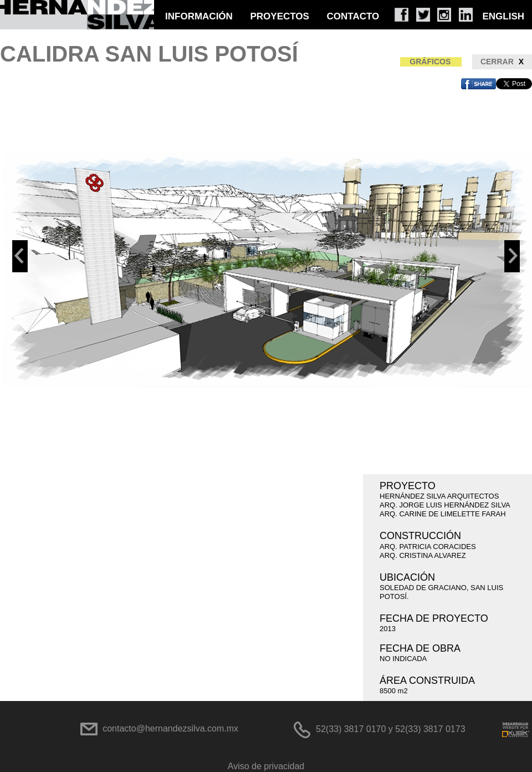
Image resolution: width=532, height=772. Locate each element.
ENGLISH (503, 16)
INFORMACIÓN (199, 16)
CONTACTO (353, 16)
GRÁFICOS (430, 62)
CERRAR (502, 62)
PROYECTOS (279, 16)
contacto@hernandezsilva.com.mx (170, 728)
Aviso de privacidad (266, 766)
